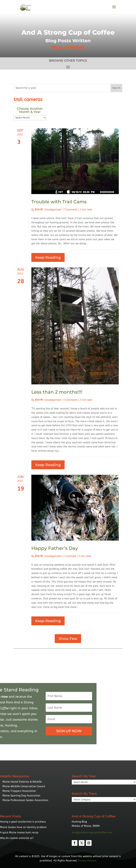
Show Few (68, 639)
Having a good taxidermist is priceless (23, 822)
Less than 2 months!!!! (57, 392)
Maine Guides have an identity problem (23, 827)
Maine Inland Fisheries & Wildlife (22, 782)
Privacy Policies (87, 861)
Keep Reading (48, 257)
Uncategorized (53, 210)
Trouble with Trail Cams (59, 202)
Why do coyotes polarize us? (17, 838)
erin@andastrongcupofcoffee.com (92, 833)
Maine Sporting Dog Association (21, 796)
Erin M (39, 210)
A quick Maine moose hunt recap (19, 833)
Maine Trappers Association (19, 791)
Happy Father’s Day (55, 548)
